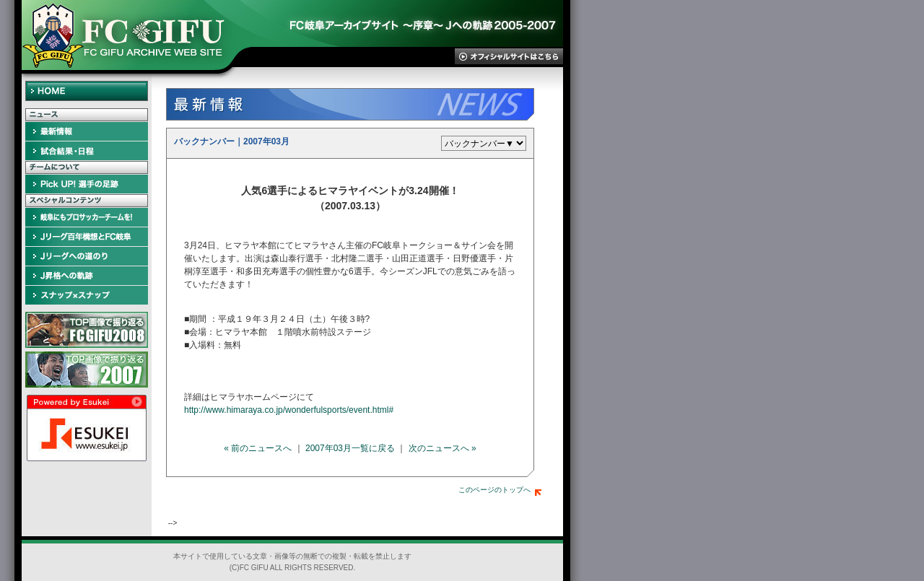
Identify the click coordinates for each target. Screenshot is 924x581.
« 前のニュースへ (258, 448)
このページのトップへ (500, 490)
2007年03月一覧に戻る (350, 448)
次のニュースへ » (443, 448)
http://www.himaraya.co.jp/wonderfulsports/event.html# (289, 410)
